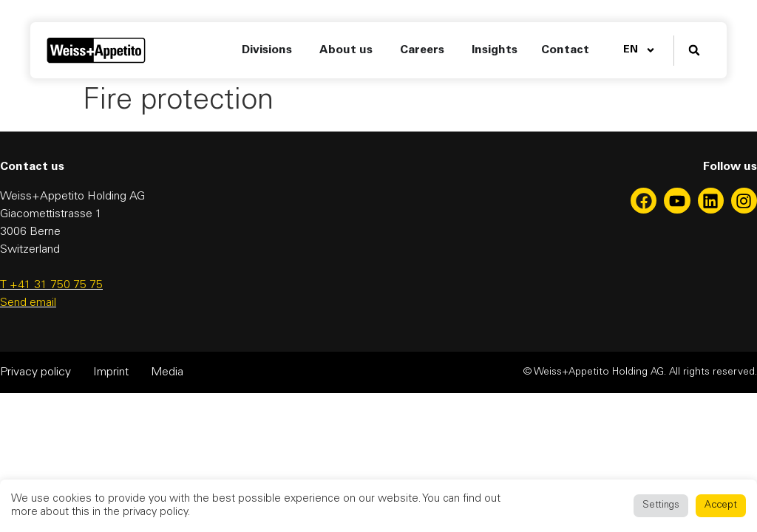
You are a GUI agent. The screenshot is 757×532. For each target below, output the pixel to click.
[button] (695, 51)
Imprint (111, 372)
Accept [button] (721, 506)
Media (167, 372)
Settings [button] (661, 506)
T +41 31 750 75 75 (51, 285)
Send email (28, 303)
